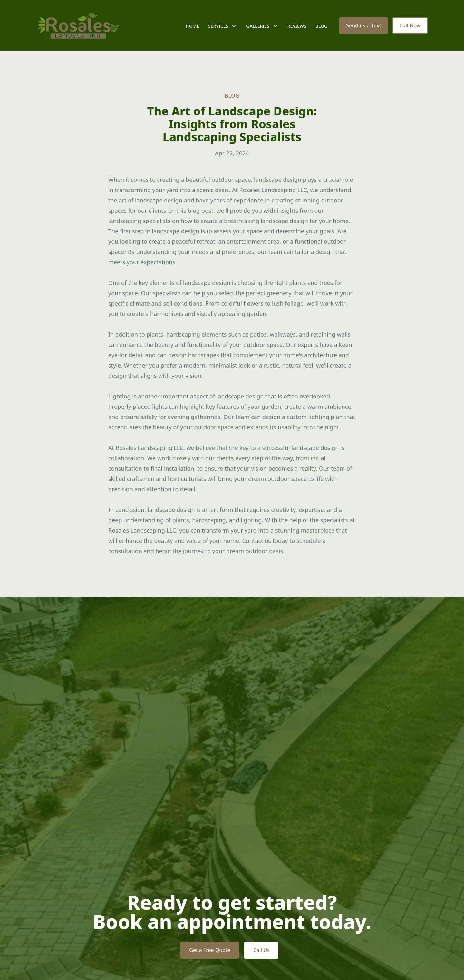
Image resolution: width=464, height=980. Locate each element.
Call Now (410, 28)
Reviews (297, 29)
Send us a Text (364, 28)
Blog (322, 29)
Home (192, 29)
